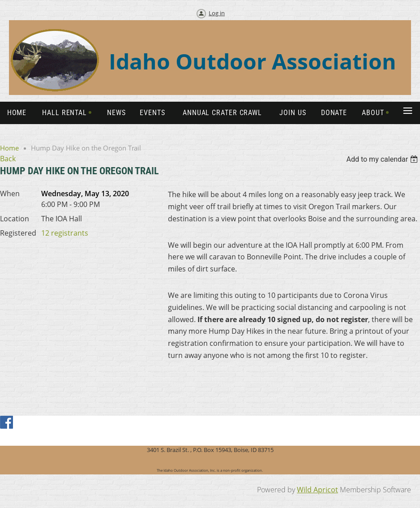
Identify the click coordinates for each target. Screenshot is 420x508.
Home (9, 148)
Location (15, 219)
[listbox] (383, 159)
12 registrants (65, 233)
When (10, 194)
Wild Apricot (317, 490)
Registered (18, 233)
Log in (217, 13)
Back (8, 159)
